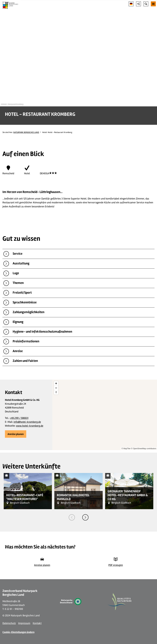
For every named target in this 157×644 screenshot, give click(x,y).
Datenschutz (9, 623)
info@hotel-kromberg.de (27, 422)
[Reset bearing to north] (56, 392)
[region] (105, 415)
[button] (16, 434)
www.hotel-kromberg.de (30, 426)
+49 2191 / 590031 (19, 418)
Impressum (24, 623)
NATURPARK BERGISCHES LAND (26, 132)
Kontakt (37, 623)
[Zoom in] (56, 383)
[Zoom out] (56, 388)
